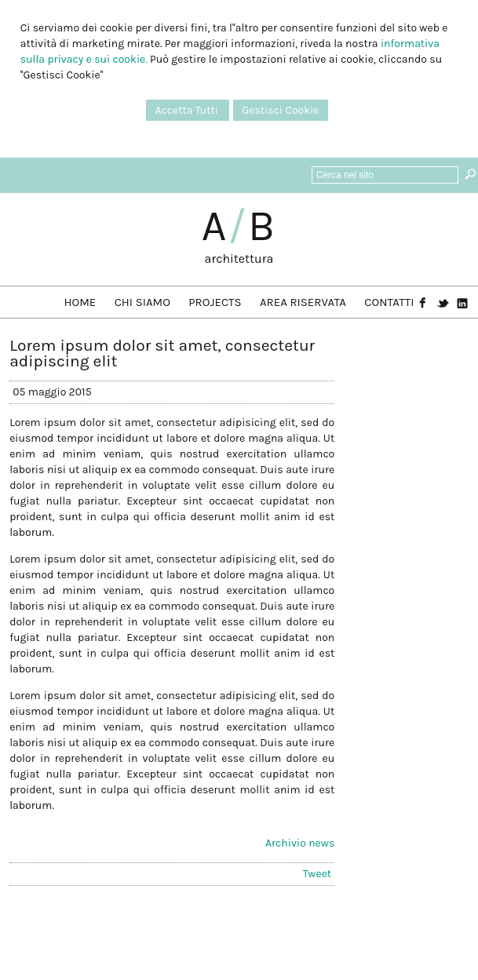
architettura (239, 259)
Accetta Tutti (188, 110)
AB (239, 226)
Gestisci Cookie (280, 110)
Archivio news (300, 843)
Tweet (317, 874)
